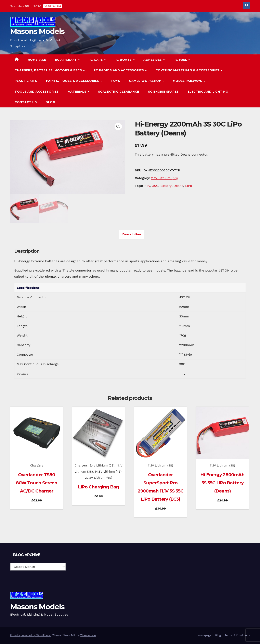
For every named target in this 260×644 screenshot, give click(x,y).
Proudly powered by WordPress (31, 635)
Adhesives (153, 60)
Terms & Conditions (237, 635)
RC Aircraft (66, 60)
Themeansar (88, 635)
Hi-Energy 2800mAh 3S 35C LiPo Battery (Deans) (222, 483)
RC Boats (124, 60)
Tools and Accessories (37, 92)
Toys (115, 81)
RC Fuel (181, 60)
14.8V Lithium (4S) (108, 472)
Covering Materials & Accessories (188, 70)
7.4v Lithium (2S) (102, 465)
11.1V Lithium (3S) (164, 178)
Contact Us (26, 102)
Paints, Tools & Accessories (73, 81)
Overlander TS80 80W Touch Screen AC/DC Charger (37, 483)
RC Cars (96, 60)
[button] (238, 81)
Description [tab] (132, 234)
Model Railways (188, 81)
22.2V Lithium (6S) (99, 478)
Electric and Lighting (208, 92)
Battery (166, 186)
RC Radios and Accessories (119, 70)
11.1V (147, 186)
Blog (50, 102)
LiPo (189, 186)
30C (155, 186)
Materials (77, 92)
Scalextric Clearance (119, 92)
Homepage (37, 60)
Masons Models (37, 31)
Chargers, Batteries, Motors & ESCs (49, 70)
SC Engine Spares (163, 92)
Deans (178, 186)
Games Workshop (146, 81)
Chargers (37, 465)
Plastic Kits (26, 81)
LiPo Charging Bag (98, 487)
